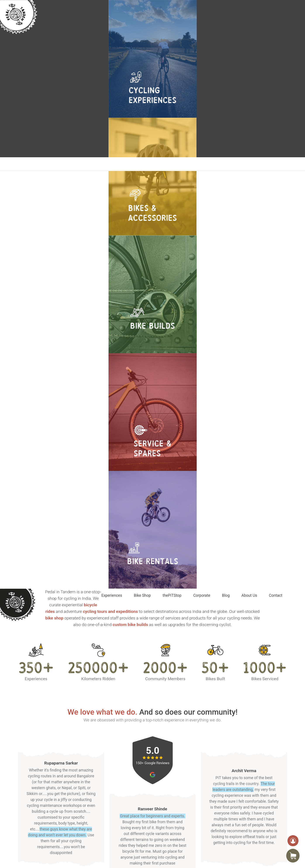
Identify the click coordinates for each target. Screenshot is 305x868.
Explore (42, 668)
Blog (226, 164)
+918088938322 (244, 839)
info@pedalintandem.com (252, 828)
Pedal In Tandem (65, 857)
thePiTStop (172, 164)
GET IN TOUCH (153, 534)
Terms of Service (198, 811)
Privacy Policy (196, 817)
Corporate (202, 164)
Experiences (112, 164)
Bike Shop (142, 164)
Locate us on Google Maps (53, 837)
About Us (249, 164)
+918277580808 (244, 834)
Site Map (192, 829)
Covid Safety (195, 823)
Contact (276, 164)
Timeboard (264, 857)
